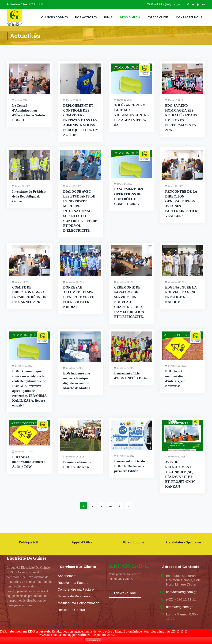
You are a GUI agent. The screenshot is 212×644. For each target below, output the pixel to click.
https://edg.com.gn (180, 607)
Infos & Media (130, 17)
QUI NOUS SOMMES (55, 17)
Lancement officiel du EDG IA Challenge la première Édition (130, 466)
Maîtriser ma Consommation (79, 603)
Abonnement (67, 576)
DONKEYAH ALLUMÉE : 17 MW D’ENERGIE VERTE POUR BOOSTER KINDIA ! (79, 297)
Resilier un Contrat (71, 610)
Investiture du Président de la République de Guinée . (29, 196)
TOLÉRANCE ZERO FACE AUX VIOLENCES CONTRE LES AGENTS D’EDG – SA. (131, 115)
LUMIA (108, 17)
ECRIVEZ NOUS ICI (125, 593)
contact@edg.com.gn (182, 592)
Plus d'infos (107, 641)
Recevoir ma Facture (73, 583)
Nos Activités (86, 17)
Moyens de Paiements (74, 596)
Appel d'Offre (82, 542)
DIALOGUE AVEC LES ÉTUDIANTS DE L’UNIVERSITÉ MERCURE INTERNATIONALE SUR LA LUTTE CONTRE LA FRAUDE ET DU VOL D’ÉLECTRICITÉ (80, 211)
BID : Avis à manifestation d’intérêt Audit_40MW (28, 462)
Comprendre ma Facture (76, 589)
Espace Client (158, 17)
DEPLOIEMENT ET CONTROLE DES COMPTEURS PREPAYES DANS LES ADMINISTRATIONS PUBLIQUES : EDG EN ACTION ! (81, 120)
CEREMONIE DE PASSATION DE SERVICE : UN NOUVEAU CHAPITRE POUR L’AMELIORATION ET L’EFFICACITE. (129, 302)
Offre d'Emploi (133, 542)
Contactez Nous (189, 17)
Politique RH (29, 542)
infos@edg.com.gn (170, 4)
